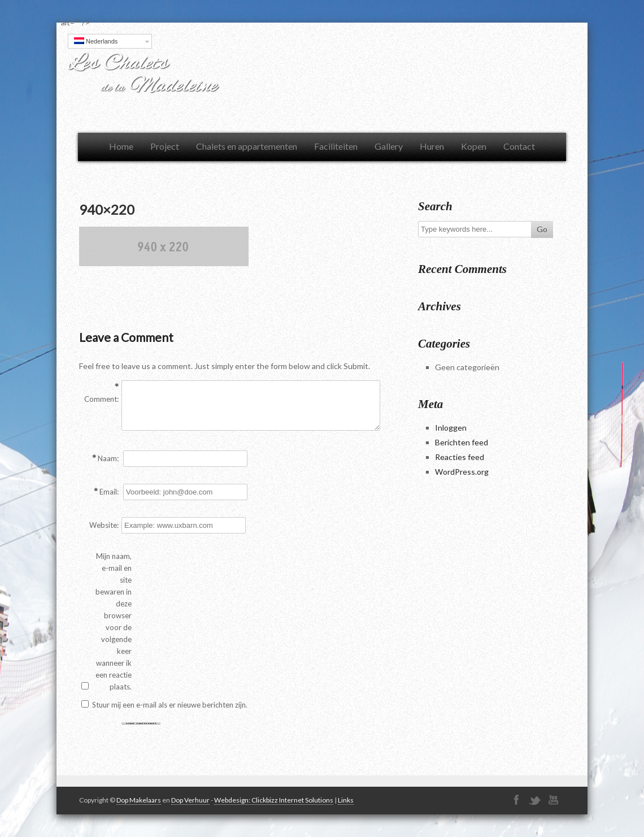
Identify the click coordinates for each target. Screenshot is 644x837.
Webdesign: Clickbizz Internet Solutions (274, 800)
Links (346, 800)
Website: (104, 525)
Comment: (101, 399)
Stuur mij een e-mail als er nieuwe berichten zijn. (170, 705)
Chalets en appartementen (247, 146)
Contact (519, 146)
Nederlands (96, 41)
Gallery (389, 146)
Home (121, 146)
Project (165, 146)
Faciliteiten (336, 146)
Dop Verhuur (190, 800)
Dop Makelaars (139, 800)
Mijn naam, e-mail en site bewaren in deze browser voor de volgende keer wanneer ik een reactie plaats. (114, 621)
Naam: (108, 458)
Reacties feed (460, 457)
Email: (109, 492)
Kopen (474, 146)
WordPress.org (462, 472)
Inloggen (451, 428)
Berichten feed (462, 442)
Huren (432, 146)
